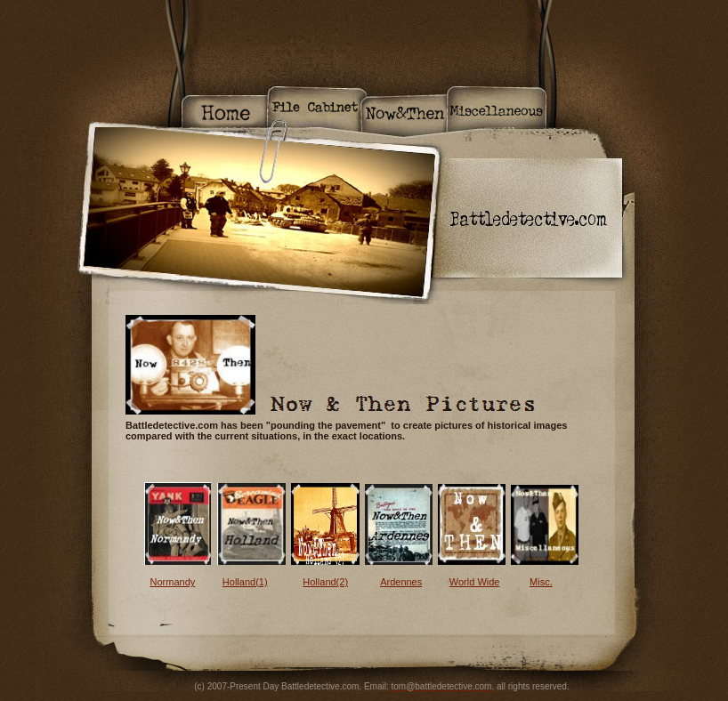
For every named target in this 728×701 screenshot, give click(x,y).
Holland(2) (325, 582)
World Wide (475, 582)
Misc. (541, 582)
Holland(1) (245, 582)
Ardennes (401, 582)
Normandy (173, 582)
